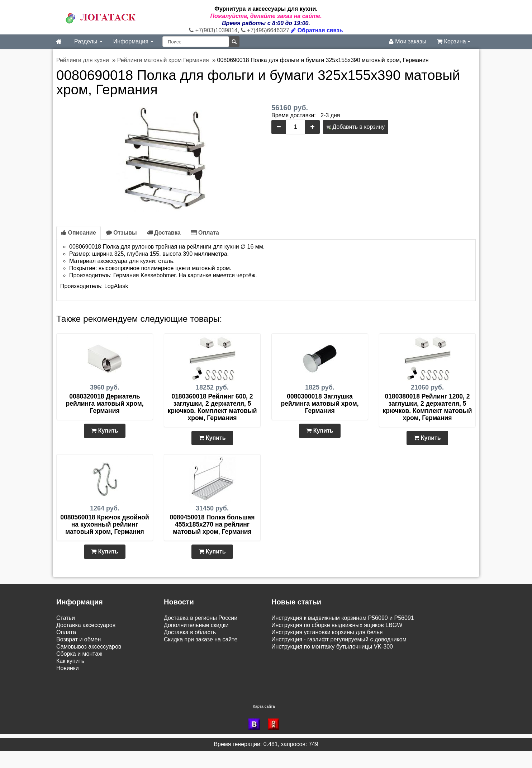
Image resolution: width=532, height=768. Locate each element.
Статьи (66, 618)
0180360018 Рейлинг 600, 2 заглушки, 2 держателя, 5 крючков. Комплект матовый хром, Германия (212, 407)
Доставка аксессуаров (86, 625)
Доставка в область (190, 632)
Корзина (454, 41)
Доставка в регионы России (201, 618)
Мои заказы (408, 41)
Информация (133, 41)
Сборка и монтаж (79, 654)
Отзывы (122, 233)
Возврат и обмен (79, 639)
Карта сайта (264, 724)
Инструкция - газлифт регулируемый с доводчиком (339, 639)
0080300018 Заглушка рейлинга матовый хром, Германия (320, 404)
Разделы (88, 41)
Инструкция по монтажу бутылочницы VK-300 (332, 647)
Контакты (69, 698)
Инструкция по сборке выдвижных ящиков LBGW (337, 625)
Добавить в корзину (356, 127)
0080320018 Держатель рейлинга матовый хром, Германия (105, 404)
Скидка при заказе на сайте (201, 639)
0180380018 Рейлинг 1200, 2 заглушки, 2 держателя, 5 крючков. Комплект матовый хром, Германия (427, 407)
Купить (104, 431)
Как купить (70, 661)
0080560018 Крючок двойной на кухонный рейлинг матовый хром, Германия (104, 524)
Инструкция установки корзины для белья (327, 632)
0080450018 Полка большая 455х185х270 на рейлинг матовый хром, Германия (212, 524)
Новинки (68, 668)
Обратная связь (317, 30)
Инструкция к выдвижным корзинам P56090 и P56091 (343, 618)
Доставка (164, 233)
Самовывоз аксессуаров (89, 647)
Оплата (205, 233)
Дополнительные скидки (196, 625)
